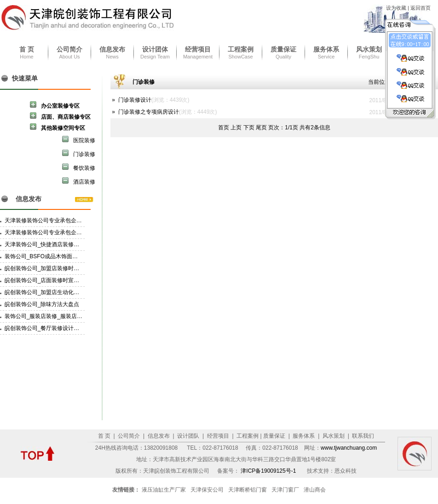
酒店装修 (79, 181)
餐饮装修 (79, 167)
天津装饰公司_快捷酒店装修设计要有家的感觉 (61, 244)
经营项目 (198, 49)
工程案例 (241, 49)
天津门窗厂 (285, 490)
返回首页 (421, 8)
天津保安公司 (207, 490)
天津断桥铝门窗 (248, 490)
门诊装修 (79, 154)
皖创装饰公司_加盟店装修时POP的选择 (53, 268)
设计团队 (187, 436)
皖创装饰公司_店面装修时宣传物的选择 (53, 280)
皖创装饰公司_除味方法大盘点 (42, 304)
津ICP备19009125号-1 (269, 471)
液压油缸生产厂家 (164, 490)
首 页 (27, 49)
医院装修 (79, 140)
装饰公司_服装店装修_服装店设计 (46, 316)
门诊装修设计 (135, 100)
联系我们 (362, 436)
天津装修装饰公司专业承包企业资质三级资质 (60, 232)
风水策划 (369, 49)
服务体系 (326, 49)
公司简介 (69, 49)
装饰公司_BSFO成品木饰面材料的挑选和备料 (61, 256)
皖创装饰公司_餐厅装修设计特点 (45, 328)
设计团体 (155, 49)
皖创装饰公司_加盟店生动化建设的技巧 (53, 292)
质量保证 (283, 49)
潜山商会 (315, 490)
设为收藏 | (398, 8)
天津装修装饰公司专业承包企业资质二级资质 (60, 220)
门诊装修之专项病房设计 (149, 112)
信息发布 (112, 49)
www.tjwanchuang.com (349, 448)
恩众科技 (346, 471)
